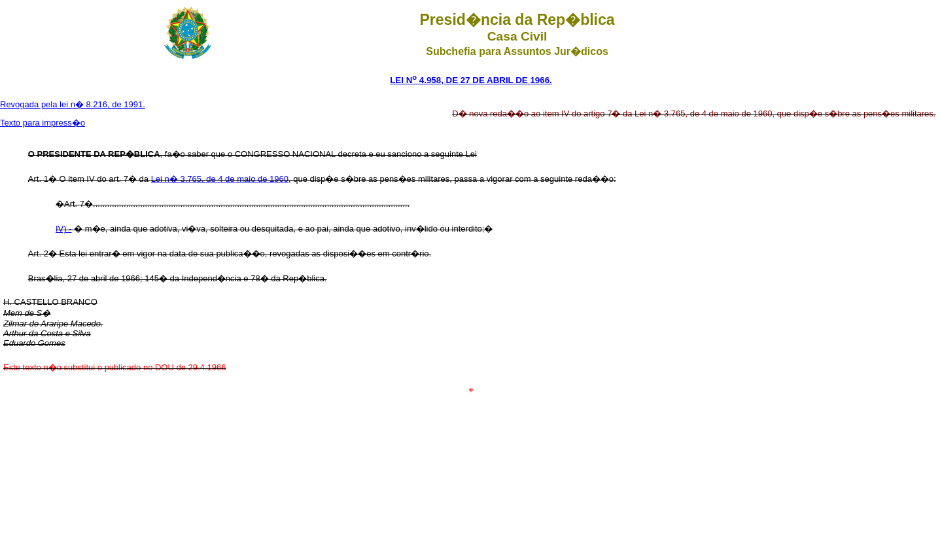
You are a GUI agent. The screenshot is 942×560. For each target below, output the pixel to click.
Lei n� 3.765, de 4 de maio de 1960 (220, 179)
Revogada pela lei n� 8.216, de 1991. (73, 104)
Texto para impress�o (43, 123)
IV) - (64, 229)
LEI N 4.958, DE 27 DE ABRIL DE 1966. (471, 80)
